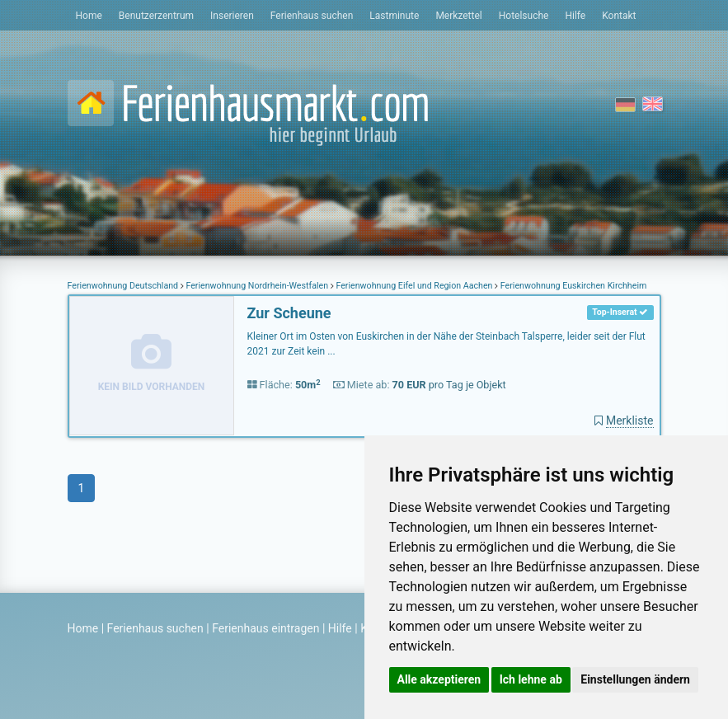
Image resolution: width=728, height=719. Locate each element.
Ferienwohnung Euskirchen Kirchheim (572, 286)
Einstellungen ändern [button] (635, 679)
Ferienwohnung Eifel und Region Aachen (414, 286)
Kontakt (619, 16)
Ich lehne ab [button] (531, 679)
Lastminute (394, 16)
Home (89, 16)
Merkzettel (458, 16)
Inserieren (232, 16)
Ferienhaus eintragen (265, 628)
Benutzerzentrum (156, 16)
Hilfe (575, 16)
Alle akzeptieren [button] (439, 679)
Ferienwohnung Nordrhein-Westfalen (257, 286)
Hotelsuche (524, 16)
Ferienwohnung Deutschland (124, 286)
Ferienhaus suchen (312, 16)
